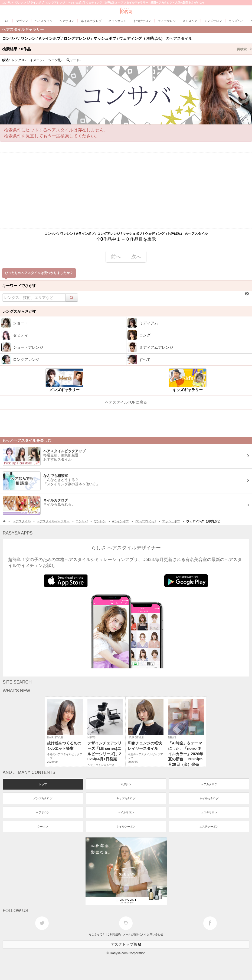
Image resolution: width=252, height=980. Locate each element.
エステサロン (209, 812)
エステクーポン (209, 826)
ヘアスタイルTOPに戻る (126, 402)
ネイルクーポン (126, 826)
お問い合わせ (155, 934)
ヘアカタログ (209, 784)
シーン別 (55, 60)
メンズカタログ (43, 798)
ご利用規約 (114, 934)
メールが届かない (134, 934)
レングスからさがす (19, 311)
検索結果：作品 (127, 49)
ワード (74, 60)
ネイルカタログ (209, 798)
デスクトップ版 (126, 944)
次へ (136, 257)
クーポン (43, 826)
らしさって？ (97, 934)
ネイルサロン (126, 812)
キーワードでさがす (19, 286)
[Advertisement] (126, 191)
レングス (19, 60)
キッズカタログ (126, 798)
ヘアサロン (43, 812)
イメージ (37, 60)
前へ (116, 257)
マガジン (126, 784)
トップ (43, 784)
